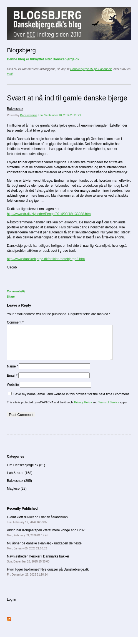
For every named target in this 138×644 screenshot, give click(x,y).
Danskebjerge (29, 115)
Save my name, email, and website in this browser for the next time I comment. (71, 401)
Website (13, 391)
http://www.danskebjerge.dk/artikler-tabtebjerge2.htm (46, 259)
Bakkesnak (15, 109)
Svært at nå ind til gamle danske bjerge (67, 98)
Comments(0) (16, 291)
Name (12, 373)
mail (10, 74)
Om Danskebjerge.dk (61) (26, 472)
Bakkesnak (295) (19, 487)
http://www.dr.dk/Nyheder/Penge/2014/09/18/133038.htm (49, 214)
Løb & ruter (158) (20, 480)
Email (12, 382)
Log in (12, 606)
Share (11, 297)
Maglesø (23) (17, 495)
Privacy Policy (83, 409)
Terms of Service (109, 409)
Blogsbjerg (21, 50)
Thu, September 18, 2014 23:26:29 (60, 115)
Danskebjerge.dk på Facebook (91, 69)
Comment (15, 322)
